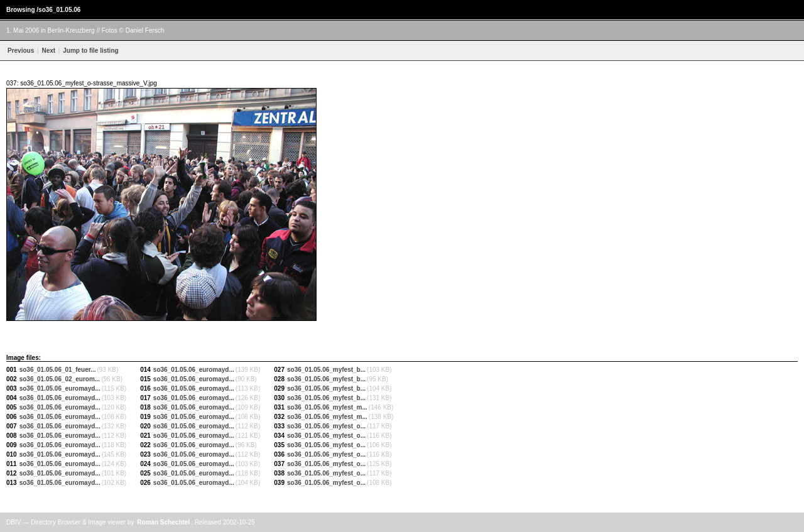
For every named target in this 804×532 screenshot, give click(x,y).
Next (48, 51)
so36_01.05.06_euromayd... (60, 388)
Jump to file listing (90, 51)
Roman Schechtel (163, 522)
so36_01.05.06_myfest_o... (326, 426)
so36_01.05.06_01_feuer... (58, 370)
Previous (21, 51)
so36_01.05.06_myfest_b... (326, 370)
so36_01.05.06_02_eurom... (60, 379)
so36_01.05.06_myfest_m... (327, 407)
